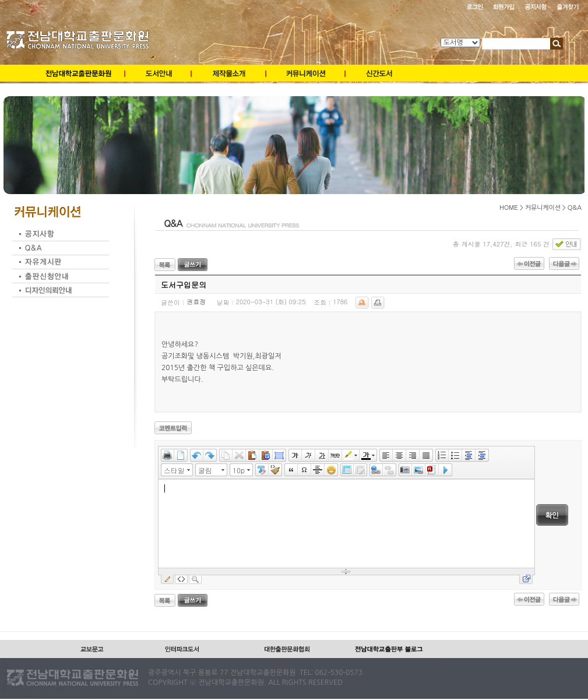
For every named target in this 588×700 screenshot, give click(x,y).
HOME (509, 207)
